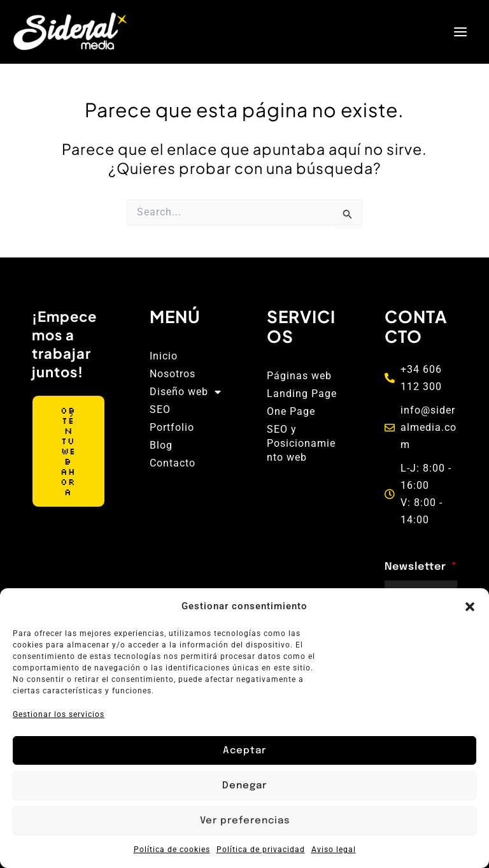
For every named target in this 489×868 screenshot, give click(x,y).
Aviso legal (334, 850)
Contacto (173, 463)
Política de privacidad (261, 850)
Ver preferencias (245, 821)
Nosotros (173, 374)
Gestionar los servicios (59, 714)
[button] (470, 607)
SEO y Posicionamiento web (301, 443)
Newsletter (417, 567)
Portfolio (172, 427)
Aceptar (244, 751)
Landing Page (302, 394)
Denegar (244, 786)
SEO (160, 409)
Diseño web (186, 392)
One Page (291, 411)
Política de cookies (172, 850)
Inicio (164, 356)
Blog (161, 445)
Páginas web (299, 376)
